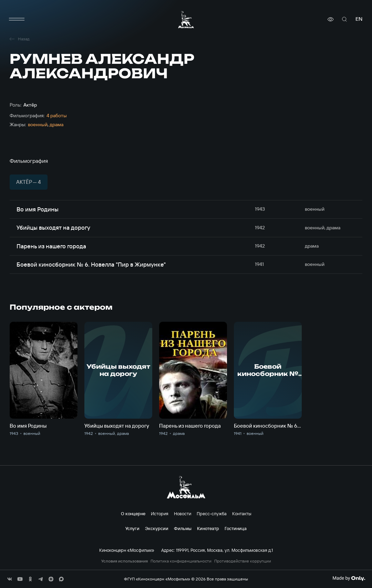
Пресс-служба (212, 514)
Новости (183, 514)
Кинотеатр (208, 528)
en (359, 19)
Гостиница (236, 528)
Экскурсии (157, 528)
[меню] (17, 19)
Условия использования (125, 561)
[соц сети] (10, 579)
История (160, 514)
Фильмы (183, 528)
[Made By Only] (349, 578)
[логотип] (186, 19)
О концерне (133, 514)
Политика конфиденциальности (181, 561)
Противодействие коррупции (243, 561)
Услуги (132, 528)
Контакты (242, 514)
